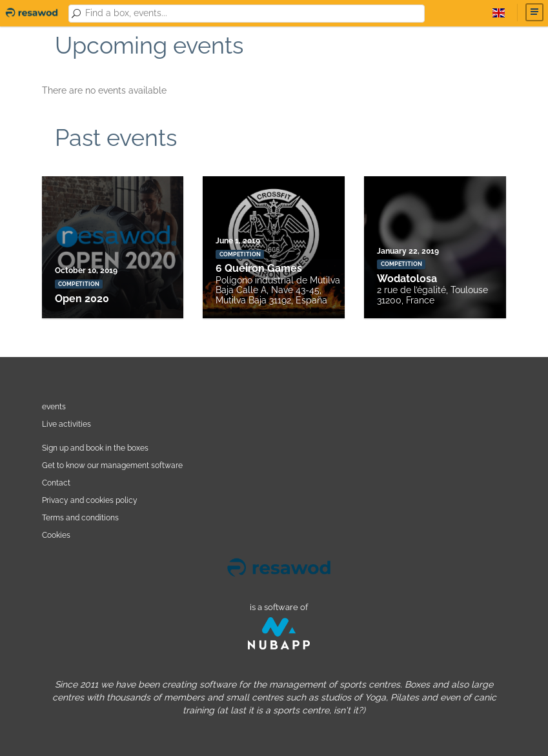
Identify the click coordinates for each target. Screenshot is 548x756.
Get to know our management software (112, 465)
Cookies (56, 535)
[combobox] (252, 14)
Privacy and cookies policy (90, 500)
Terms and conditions (80, 517)
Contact (56, 483)
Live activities (66, 424)
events (54, 406)
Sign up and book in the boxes (95, 448)
